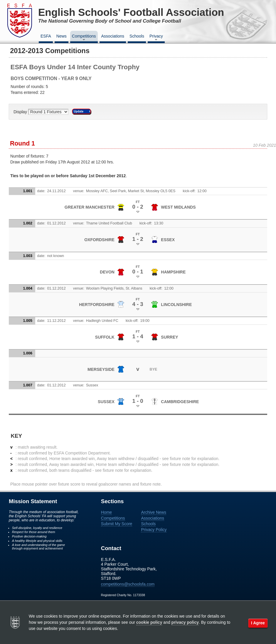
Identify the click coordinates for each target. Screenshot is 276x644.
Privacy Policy (154, 530)
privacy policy (185, 622)
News (62, 36)
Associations (113, 36)
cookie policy (149, 622)
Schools (137, 36)
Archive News (154, 512)
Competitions (84, 38)
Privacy (156, 38)
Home (106, 512)
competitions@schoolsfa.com (128, 584)
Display (21, 112)
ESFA (46, 36)
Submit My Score (117, 524)
